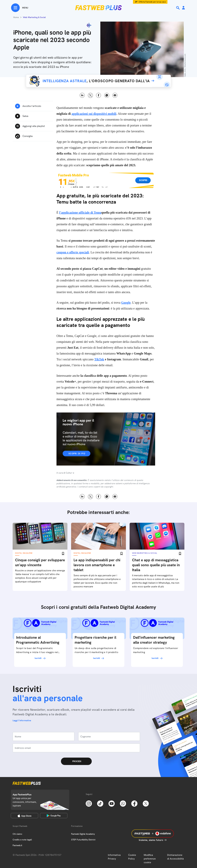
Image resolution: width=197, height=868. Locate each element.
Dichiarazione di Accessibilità (175, 857)
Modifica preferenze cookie (150, 859)
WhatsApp (107, 95)
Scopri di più (77, 454)
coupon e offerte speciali (73, 252)
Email (115, 95)
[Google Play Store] (54, 816)
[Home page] (98, 8)
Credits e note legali (22, 840)
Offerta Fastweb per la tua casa (152, 2)
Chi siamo (17, 834)
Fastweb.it (17, 845)
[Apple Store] (24, 816)
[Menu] (20, 8)
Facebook (99, 95)
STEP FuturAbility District (83, 840)
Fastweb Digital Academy (83, 834)
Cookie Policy (132, 857)
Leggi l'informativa (22, 720)
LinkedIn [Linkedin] (82, 95)
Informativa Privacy (114, 857)
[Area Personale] (183, 8)
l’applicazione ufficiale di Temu (80, 212)
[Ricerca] (178, 8)
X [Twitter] (90, 95)
